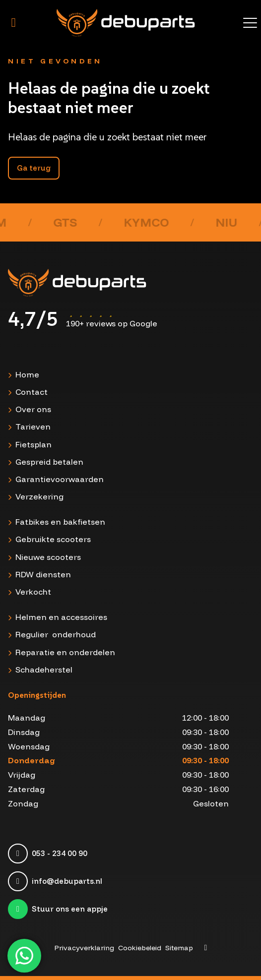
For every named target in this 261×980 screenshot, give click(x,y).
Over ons (33, 409)
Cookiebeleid (140, 948)
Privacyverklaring (84, 948)
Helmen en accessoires (61, 617)
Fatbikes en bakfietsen (60, 522)
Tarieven (33, 427)
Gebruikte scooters (53, 539)
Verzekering (39, 496)
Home (27, 374)
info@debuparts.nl (67, 881)
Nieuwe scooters (48, 557)
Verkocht (33, 592)
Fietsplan (33, 444)
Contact (32, 392)
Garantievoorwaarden (60, 479)
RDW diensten (43, 574)
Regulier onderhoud (56, 634)
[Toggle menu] (250, 23)
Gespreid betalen (49, 462)
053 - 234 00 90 (60, 854)
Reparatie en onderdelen (65, 652)
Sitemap (179, 948)
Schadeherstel (44, 670)
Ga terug (34, 168)
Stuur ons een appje (70, 909)
